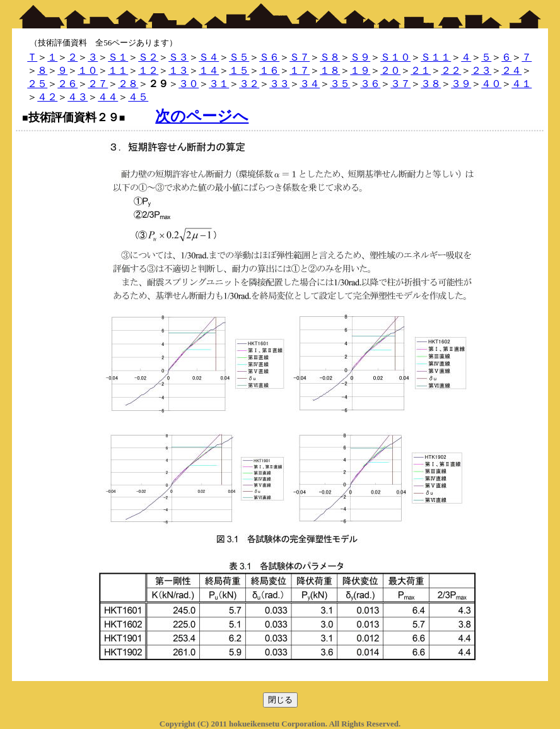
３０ (189, 84)
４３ (78, 97)
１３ (178, 70)
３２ (249, 84)
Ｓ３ (178, 57)
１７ (300, 70)
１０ (88, 70)
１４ (209, 70)
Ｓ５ (239, 57)
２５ (37, 84)
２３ (481, 70)
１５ (239, 70)
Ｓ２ (148, 57)
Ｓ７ (300, 57)
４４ (108, 97)
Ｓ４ (209, 57)
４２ (47, 97)
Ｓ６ (269, 57)
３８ (431, 84)
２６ (67, 84)
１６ (269, 70)
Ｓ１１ (436, 57)
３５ (340, 84)
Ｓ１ (118, 57)
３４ (310, 84)
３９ (461, 84)
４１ (522, 84)
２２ (451, 70)
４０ (491, 84)
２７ (98, 84)
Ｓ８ (330, 57)
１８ (330, 70)
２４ (511, 70)
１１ (118, 70)
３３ (279, 84)
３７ (400, 84)
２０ (390, 70)
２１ (421, 70)
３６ (370, 84)
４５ (138, 97)
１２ (148, 70)
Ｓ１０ (395, 57)
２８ (128, 84)
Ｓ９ (360, 57)
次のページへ (202, 116)
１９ (360, 70)
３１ (219, 84)
